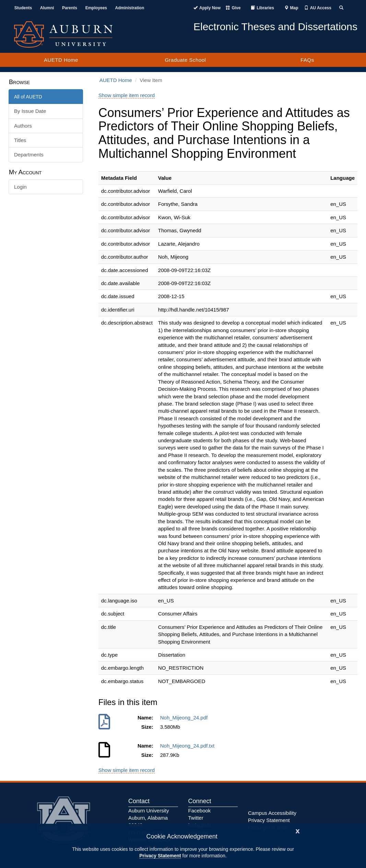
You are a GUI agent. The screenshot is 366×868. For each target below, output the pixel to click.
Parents (70, 8)
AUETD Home (61, 60)
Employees (96, 8)
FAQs (307, 60)
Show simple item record (127, 95)
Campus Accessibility (272, 813)
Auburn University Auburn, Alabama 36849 (149, 818)
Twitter (196, 818)
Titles (20, 140)
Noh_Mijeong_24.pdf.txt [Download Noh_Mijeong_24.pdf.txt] (189, 746)
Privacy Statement (160, 856)
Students (23, 8)
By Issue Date (30, 111)
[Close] (298, 830)
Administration (130, 8)
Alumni (47, 8)
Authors (23, 126)
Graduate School (185, 60)
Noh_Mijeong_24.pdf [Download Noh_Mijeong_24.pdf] (185, 718)
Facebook (200, 811)
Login (20, 187)
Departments (29, 155)
